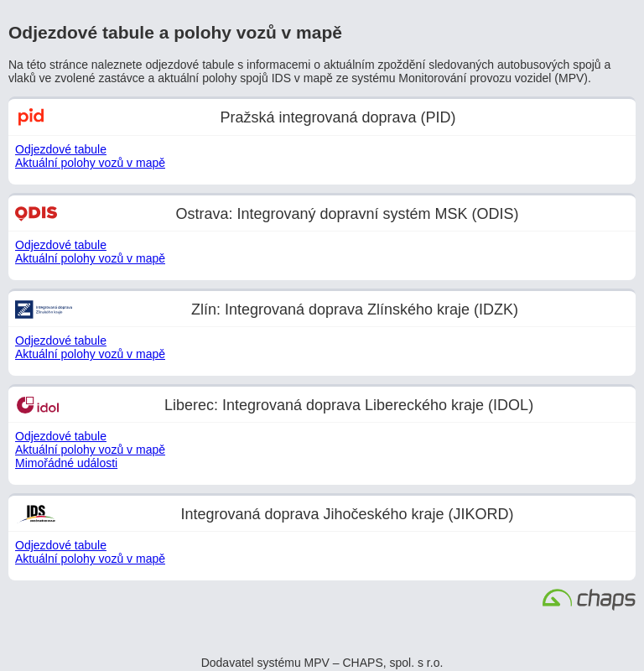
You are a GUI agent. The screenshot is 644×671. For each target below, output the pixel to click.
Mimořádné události (66, 463)
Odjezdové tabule (61, 149)
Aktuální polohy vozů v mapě (90, 163)
